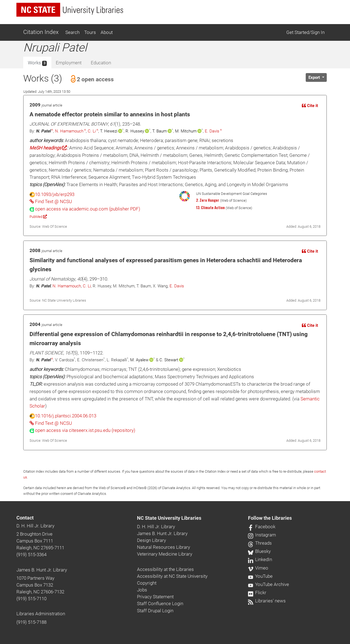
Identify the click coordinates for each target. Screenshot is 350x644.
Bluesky (259, 551)
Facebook (262, 527)
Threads (260, 543)
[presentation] (85, 209)
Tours (90, 32)
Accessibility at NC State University (172, 576)
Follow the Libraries (270, 518)
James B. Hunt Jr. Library (42, 570)
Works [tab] (37, 63)
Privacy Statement (155, 597)
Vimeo (258, 568)
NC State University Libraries (169, 518)
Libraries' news (267, 601)
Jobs (142, 590)
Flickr (257, 593)
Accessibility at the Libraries (165, 569)
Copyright (147, 583)
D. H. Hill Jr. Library (35, 526)
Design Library (151, 540)
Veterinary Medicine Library (165, 554)
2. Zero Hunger (208, 200)
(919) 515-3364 (31, 555)
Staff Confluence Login (160, 603)
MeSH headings (48, 148)
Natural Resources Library (164, 547)
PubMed (38, 217)
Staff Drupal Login (155, 611)
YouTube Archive (269, 584)
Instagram (262, 535)
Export (315, 77)
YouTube (260, 576)
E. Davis (212, 131)
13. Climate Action (210, 207)
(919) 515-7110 (31, 599)
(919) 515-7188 (31, 622)
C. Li (92, 131)
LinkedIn (260, 559)
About (107, 32)
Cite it (310, 106)
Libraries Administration (41, 614)
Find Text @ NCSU (51, 201)
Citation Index (41, 32)
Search (72, 32)
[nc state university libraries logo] (70, 10)
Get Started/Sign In (305, 32)
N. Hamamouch (69, 131)
